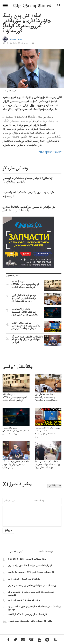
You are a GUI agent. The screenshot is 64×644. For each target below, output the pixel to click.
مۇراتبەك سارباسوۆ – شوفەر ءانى (24, 579)
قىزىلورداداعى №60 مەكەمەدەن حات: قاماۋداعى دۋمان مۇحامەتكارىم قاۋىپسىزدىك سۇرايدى (48, 427)
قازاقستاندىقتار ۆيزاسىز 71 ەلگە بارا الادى (28, 614)
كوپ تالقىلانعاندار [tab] (46, 552)
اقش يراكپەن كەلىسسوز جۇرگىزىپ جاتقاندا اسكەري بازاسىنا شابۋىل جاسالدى (29, 209)
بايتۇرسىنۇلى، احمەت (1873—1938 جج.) (27, 559)
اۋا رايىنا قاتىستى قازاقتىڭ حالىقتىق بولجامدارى (30, 565)
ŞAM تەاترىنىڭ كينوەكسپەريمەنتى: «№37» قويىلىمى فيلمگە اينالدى (36, 284)
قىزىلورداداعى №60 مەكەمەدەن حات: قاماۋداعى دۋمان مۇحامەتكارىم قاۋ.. (36, 326)
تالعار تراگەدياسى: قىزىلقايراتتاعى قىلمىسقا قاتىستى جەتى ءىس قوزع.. (36, 312)
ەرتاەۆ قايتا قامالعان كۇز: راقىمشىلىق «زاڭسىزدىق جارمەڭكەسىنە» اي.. (36, 298)
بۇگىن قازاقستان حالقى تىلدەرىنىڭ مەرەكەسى (30, 621)
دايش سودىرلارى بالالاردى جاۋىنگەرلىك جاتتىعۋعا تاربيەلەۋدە (28, 195)
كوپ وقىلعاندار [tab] (16, 552)
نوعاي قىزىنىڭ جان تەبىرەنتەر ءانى (24, 600)
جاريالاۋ (8, 531)
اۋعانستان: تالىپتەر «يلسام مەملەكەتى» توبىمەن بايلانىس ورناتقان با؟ (28, 180)
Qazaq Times (16, 39)
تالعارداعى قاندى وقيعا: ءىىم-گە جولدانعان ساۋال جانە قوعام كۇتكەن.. (36, 339)
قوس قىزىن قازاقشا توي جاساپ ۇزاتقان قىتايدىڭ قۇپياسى (31, 593)
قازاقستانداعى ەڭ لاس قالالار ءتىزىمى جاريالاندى (31, 572)
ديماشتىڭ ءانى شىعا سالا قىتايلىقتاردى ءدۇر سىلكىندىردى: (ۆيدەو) (35, 608)
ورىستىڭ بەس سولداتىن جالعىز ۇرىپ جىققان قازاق (32, 585)
